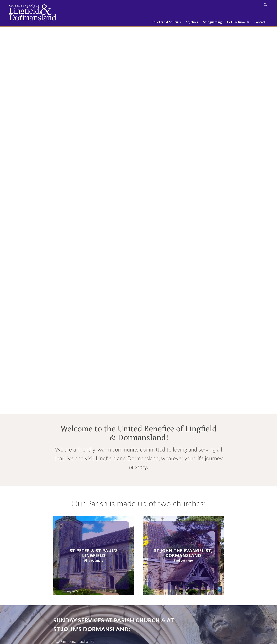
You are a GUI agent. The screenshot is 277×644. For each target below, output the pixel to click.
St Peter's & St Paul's (166, 22)
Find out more (94, 560)
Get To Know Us (238, 22)
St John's (192, 22)
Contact (260, 22)
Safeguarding (212, 22)
